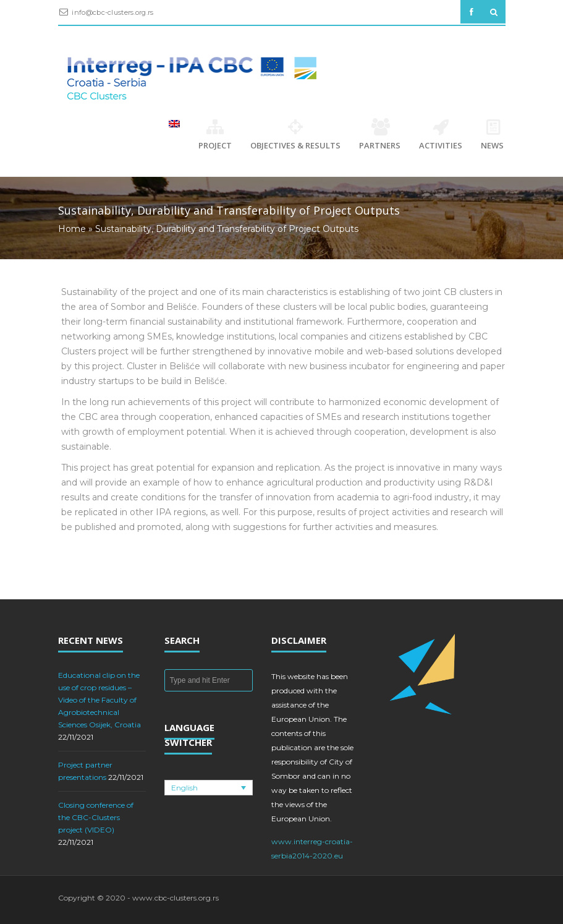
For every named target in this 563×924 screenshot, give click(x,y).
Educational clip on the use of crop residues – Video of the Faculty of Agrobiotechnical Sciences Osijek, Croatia (99, 700)
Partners (380, 135)
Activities (441, 135)
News (493, 135)
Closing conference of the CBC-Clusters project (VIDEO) (96, 817)
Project (215, 135)
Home (72, 229)
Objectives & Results (295, 135)
